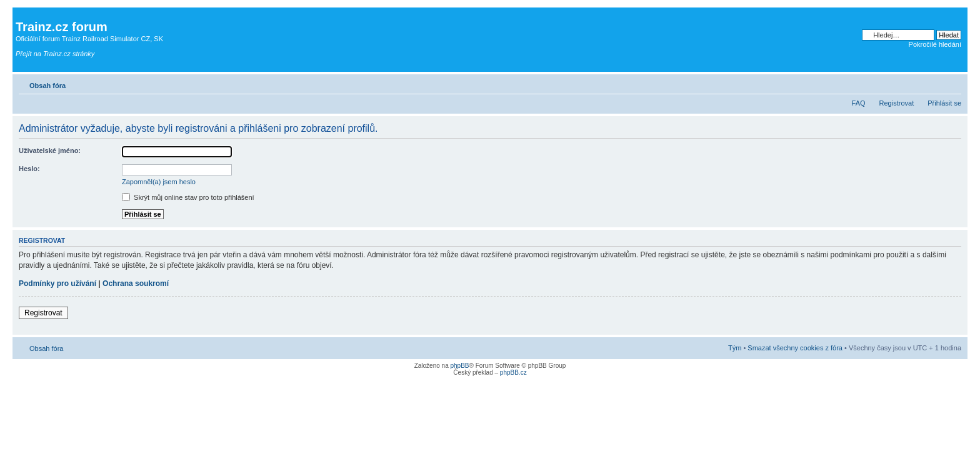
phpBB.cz (513, 373)
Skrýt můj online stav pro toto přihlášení (188, 197)
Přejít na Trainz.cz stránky (55, 54)
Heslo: (29, 169)
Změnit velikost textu (952, 83)
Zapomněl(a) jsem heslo (159, 182)
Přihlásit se (944, 103)
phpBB (459, 366)
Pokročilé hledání (935, 44)
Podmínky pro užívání (57, 284)
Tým (735, 348)
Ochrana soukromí (136, 284)
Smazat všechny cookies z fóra (795, 348)
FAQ (859, 103)
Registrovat (897, 103)
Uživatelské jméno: (50, 151)
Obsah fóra (47, 86)
